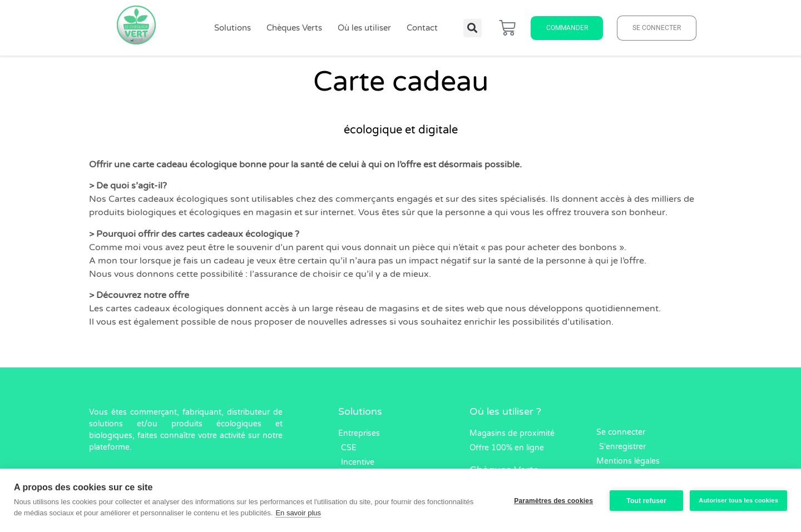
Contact (422, 28)
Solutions (233, 28)
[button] (473, 28)
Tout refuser (645, 500)
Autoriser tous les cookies (738, 500)
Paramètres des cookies (552, 500)
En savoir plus (298, 513)
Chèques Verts (294, 28)
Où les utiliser (364, 28)
